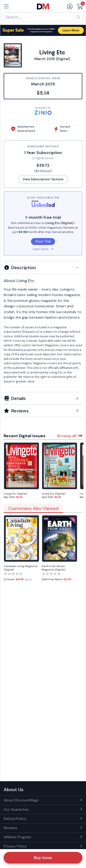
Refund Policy (15, 819)
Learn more (43, 249)
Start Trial (43, 241)
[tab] (43, 267)
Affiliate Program (17, 837)
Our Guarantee (16, 810)
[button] (43, 268)
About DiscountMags (21, 800)
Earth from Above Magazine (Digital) (53, 568)
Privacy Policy (15, 846)
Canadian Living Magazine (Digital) (21, 568)
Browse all (70, 436)
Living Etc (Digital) (15, 494)
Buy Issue (43, 858)
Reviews (10, 828)
